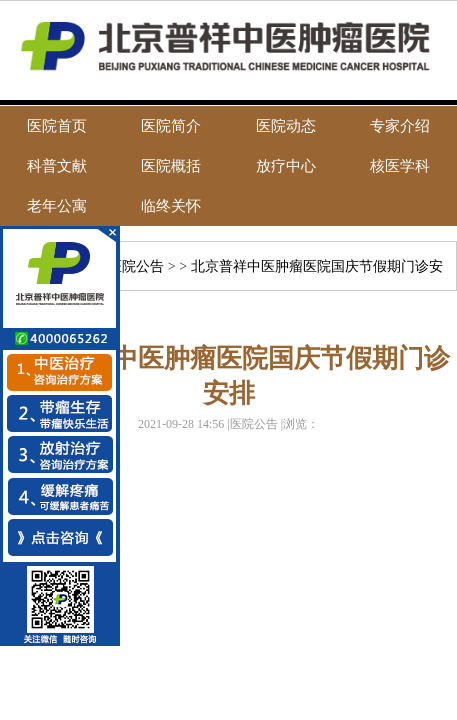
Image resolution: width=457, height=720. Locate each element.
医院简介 (171, 126)
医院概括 (171, 166)
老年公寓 (57, 206)
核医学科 (400, 166)
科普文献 (57, 166)
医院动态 (286, 126)
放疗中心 (286, 166)
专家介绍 (400, 126)
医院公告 (136, 266)
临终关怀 (171, 206)
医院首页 (57, 126)
